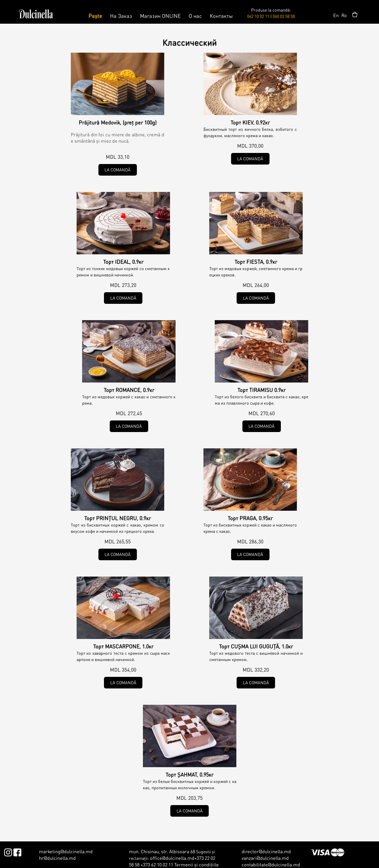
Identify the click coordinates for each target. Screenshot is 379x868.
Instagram (8, 851)
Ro (344, 15)
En (336, 15)
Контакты (221, 16)
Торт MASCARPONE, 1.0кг (123, 646)
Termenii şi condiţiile (196, 864)
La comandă (118, 170)
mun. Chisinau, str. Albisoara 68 (162, 851)
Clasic (155, 109)
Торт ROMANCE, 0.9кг (129, 390)
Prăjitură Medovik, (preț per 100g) (118, 122)
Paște (95, 16)
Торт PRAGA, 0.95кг (250, 518)
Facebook (17, 851)
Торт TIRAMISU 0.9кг (261, 390)
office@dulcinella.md (172, 858)
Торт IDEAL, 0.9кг (123, 262)
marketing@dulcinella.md (66, 851)
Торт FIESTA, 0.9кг (256, 262)
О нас (195, 16)
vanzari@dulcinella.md (265, 858)
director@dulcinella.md (266, 851)
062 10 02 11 (258, 16)
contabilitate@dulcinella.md (271, 864)
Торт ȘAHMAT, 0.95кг (189, 775)
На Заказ (121, 16)
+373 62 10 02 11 (157, 864)
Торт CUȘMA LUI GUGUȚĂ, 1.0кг (256, 646)
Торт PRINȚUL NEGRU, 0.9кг (118, 518)
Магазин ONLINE (160, 16)
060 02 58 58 (284, 16)
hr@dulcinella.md (57, 858)
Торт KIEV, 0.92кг (250, 122)
